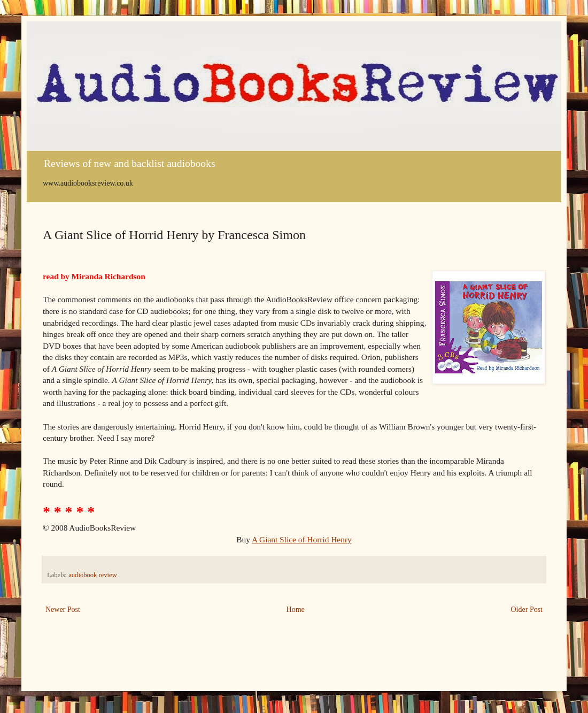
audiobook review (93, 575)
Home (296, 609)
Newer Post (63, 609)
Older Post (527, 609)
